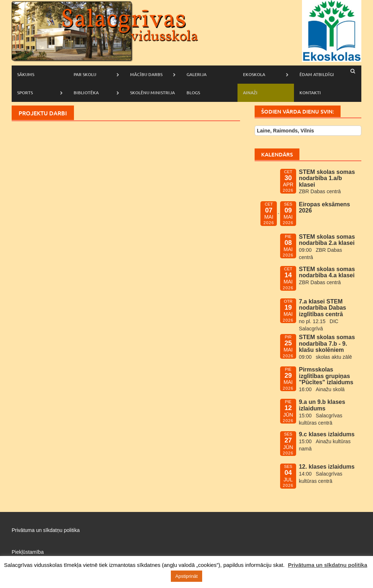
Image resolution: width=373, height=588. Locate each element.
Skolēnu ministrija (152, 93)
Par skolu (85, 74)
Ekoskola (254, 74)
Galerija (197, 74)
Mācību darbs (146, 74)
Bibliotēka (86, 93)
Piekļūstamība (28, 552)
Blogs (193, 93)
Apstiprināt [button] (186, 576)
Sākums (26, 74)
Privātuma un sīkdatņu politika (46, 530)
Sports (25, 93)
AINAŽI (250, 93)
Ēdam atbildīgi (317, 74)
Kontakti (310, 93)
